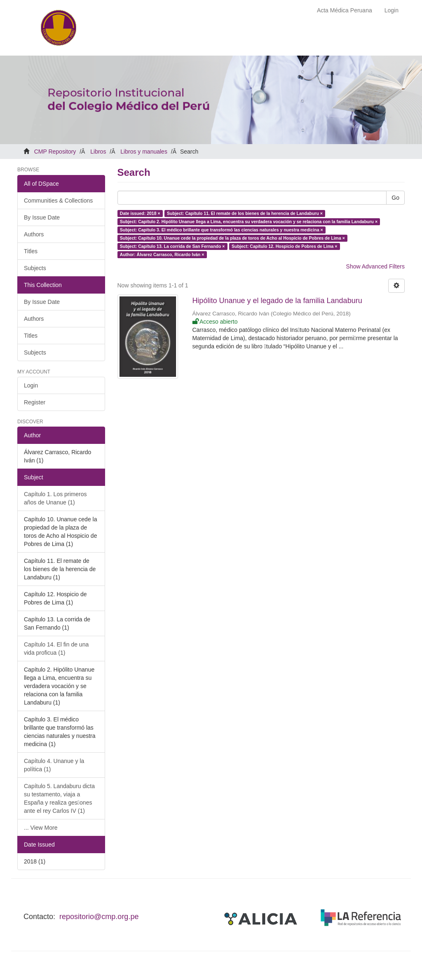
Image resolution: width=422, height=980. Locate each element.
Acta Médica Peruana (345, 10)
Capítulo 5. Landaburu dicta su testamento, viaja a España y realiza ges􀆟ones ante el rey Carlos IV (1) (59, 798)
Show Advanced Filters (375, 266)
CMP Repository (55, 152)
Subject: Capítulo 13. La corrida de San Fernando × (172, 246)
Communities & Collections (58, 201)
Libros (98, 152)
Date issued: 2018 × (140, 213)
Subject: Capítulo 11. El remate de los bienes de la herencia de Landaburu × (245, 213)
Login (31, 385)
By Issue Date (42, 217)
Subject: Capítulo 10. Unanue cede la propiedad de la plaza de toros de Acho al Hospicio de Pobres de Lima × (232, 238)
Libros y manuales (144, 152)
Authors (34, 234)
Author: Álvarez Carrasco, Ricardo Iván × (162, 254)
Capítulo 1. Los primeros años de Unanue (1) (55, 498)
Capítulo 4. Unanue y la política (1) (54, 765)
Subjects (35, 268)
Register (35, 402)
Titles (31, 251)
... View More (41, 828)
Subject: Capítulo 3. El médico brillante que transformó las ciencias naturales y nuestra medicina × (222, 230)
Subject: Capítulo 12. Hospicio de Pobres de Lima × (284, 246)
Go (395, 198)
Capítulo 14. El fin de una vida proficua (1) (56, 649)
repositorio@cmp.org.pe (99, 917)
